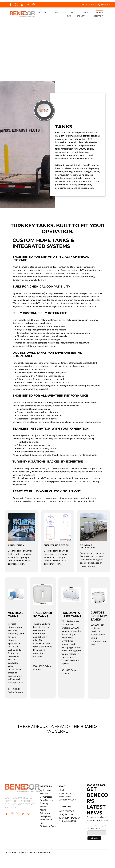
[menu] (110, 41)
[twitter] (16, 5)
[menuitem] (44, 12)
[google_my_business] (34, 5)
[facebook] (11, 5)
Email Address (94, 829)
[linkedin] (28, 5)
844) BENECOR (67, 811)
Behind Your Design (45, 852)
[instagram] (22, 5)
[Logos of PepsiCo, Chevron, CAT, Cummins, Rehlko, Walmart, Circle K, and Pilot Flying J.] (57, 753)
